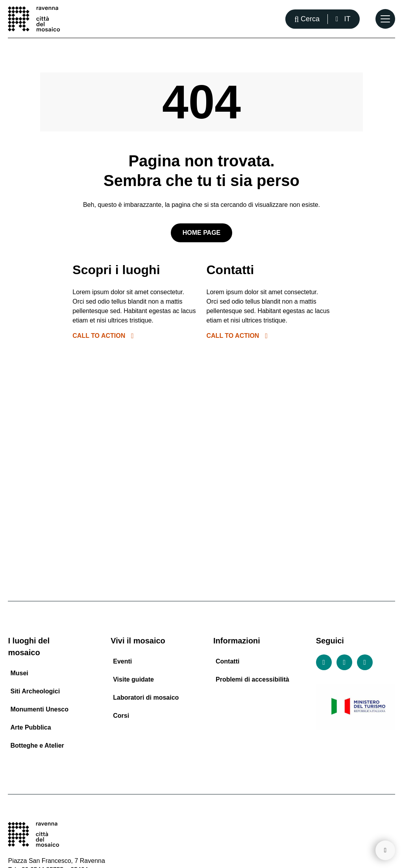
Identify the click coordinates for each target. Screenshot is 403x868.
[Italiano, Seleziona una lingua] (343, 19)
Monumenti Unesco (39, 709)
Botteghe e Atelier (37, 745)
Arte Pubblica (31, 727)
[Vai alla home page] (34, 19)
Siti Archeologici (35, 691)
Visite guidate (133, 679)
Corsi (121, 716)
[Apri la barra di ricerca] (307, 19)
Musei (19, 673)
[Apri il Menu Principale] (385, 19)
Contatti (227, 661)
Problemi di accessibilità (252, 679)
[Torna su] (385, 850)
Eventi (122, 661)
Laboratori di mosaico (146, 698)
